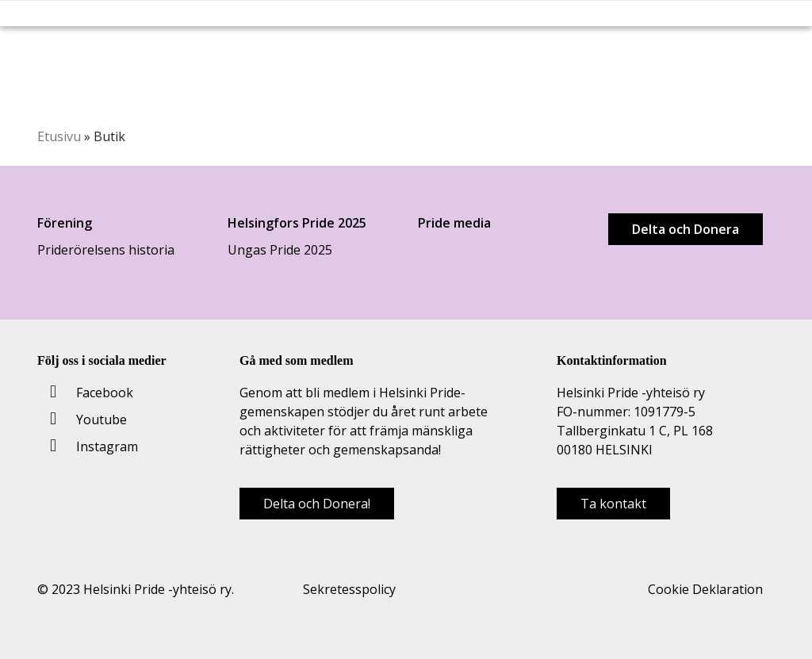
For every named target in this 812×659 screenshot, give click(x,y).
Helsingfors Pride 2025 (297, 223)
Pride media (454, 223)
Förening (65, 223)
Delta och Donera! (317, 504)
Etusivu (59, 136)
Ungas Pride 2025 (280, 250)
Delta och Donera (686, 229)
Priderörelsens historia (106, 250)
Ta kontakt (613, 504)
